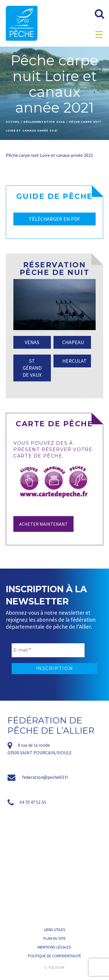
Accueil (13, 122)
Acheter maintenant (43, 524)
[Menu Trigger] (99, 34)
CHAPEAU (73, 342)
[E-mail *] (48, 650)
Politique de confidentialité (54, 956)
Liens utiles (55, 930)
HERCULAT (74, 361)
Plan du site (54, 938)
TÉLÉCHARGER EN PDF (54, 219)
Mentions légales (54, 947)
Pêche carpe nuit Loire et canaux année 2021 (49, 155)
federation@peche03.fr (45, 777)
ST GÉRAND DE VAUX (32, 368)
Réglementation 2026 (44, 122)
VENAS (32, 342)
